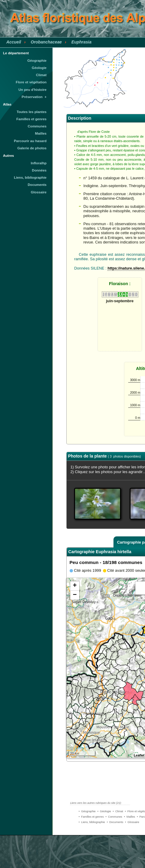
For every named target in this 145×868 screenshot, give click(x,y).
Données (39, 170)
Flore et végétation (31, 82)
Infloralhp (39, 163)
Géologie (39, 68)
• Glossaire (132, 822)
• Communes (114, 817)
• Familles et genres (91, 817)
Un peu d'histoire (32, 90)
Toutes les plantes (32, 112)
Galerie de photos (32, 148)
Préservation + (34, 97)
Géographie (37, 61)
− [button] (75, 595)
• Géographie (87, 811)
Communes (37, 126)
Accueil (14, 42)
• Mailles (130, 817)
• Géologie (104, 811)
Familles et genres (32, 119)
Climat (41, 75)
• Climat (118, 811)
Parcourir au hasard (30, 141)
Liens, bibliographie (30, 177)
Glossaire (39, 192)
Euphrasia (82, 42)
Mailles (41, 133)
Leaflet (139, 755)
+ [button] (75, 586)
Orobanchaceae (46, 42)
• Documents (115, 822)
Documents (37, 185)
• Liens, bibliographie (92, 822)
